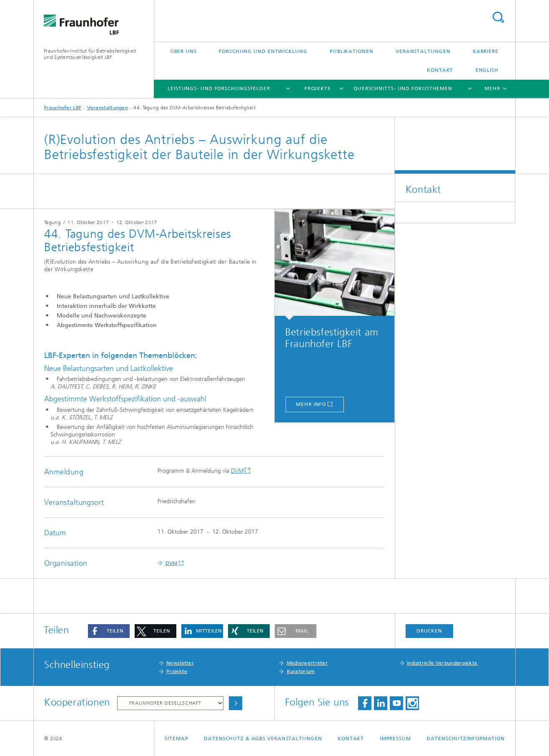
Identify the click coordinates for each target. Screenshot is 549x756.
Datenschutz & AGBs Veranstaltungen (263, 738)
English (487, 70)
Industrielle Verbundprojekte (442, 663)
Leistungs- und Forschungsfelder (219, 88)
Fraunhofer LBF (63, 108)
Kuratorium (301, 671)
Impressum (395, 738)
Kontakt (440, 70)
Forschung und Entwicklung (263, 51)
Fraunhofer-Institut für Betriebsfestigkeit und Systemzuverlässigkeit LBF (90, 54)
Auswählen (236, 703)
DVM (237, 471)
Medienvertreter (307, 663)
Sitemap (176, 738)
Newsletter (180, 663)
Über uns (183, 51)
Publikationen (352, 51)
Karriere (486, 51)
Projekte (318, 88)
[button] (109, 631)
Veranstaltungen (423, 51)
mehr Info (311, 404)
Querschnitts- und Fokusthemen (403, 88)
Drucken (429, 631)
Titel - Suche (498, 17)
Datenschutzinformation (466, 738)
